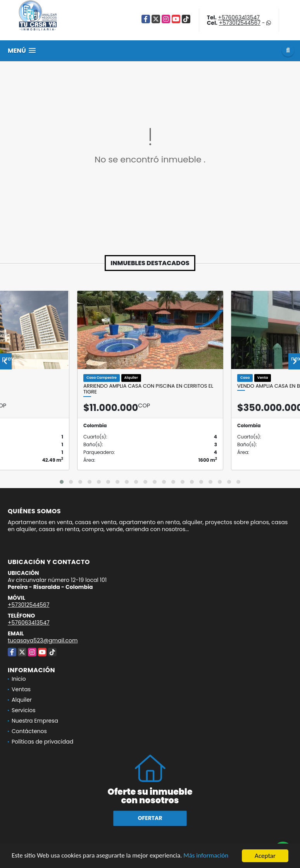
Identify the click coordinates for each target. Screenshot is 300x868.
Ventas (21, 689)
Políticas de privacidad (42, 742)
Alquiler (22, 700)
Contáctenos (29, 731)
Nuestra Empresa (35, 721)
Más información (207, 856)
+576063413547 (239, 17)
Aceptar (265, 856)
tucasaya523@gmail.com (43, 640)
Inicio (19, 679)
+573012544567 (240, 23)
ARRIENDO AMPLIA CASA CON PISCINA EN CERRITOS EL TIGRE (148, 389)
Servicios (24, 710)
